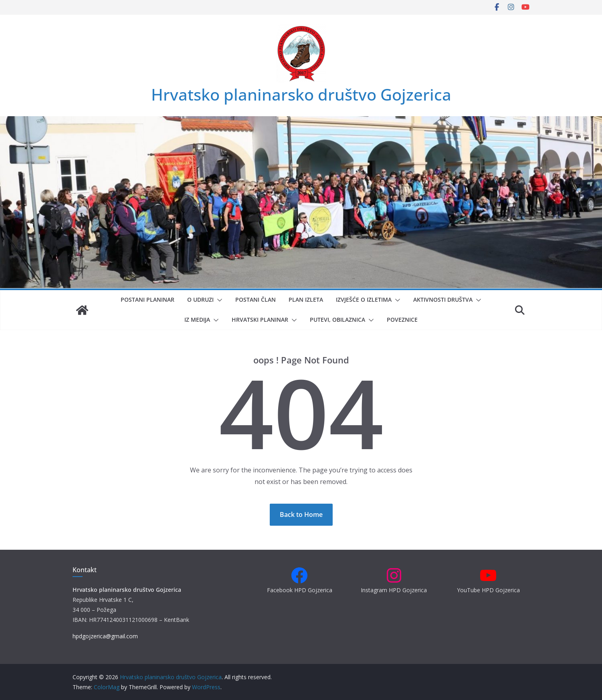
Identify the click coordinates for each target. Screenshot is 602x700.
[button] (218, 300)
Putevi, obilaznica (337, 320)
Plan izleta (306, 300)
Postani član (256, 300)
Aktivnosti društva (443, 300)
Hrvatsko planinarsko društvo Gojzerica (301, 94)
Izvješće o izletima (364, 300)
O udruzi (200, 300)
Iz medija (197, 320)
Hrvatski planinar (260, 320)
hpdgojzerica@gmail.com (105, 636)
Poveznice (402, 320)
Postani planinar (147, 300)
